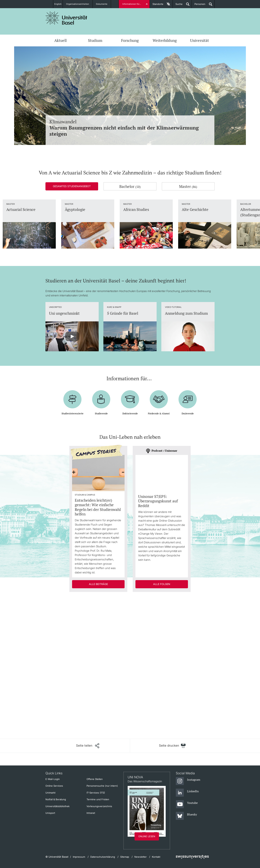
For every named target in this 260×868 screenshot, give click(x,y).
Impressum (79, 857)
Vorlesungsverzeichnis (99, 806)
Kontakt (156, 857)
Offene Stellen (95, 779)
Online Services (54, 786)
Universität (200, 40)
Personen (199, 5)
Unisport (50, 813)
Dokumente (104, 4)
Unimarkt (50, 793)
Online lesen (147, 836)
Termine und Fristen (98, 799)
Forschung (130, 40)
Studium (95, 40)
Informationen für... (132, 4)
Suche (178, 5)
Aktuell (60, 40)
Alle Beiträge (98, 584)
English (58, 4)
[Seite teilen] (88, 746)
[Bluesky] (186, 816)
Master (188, 186)
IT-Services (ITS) (96, 793)
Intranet (91, 813)
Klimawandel (130, 128)
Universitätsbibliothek (57, 806)
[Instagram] (188, 781)
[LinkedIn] (187, 793)
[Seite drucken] (172, 746)
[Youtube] (187, 804)
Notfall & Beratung (56, 799)
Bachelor (130, 186)
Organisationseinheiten (80, 4)
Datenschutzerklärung (103, 857)
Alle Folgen (162, 584)
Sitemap (125, 857)
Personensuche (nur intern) (102, 786)
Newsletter (141, 857)
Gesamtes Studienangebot (72, 186)
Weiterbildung (165, 40)
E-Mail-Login (53, 779)
